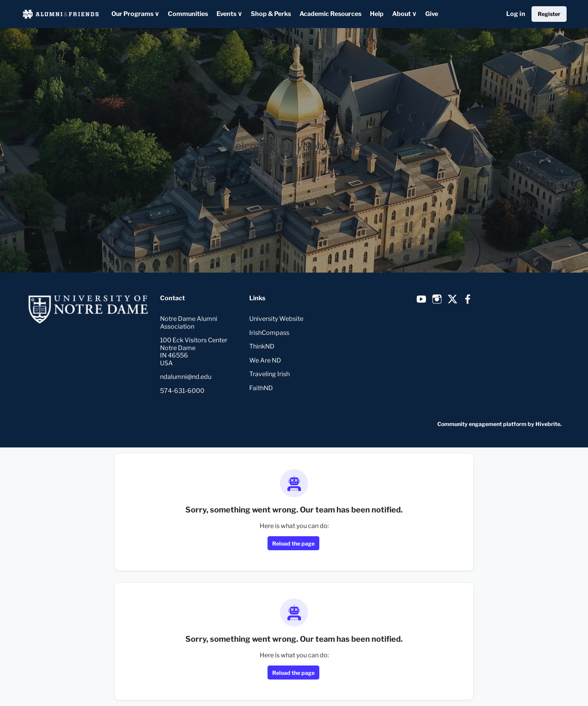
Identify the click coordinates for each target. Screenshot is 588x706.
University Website (276, 319)
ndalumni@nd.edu (186, 377)
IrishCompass (269, 333)
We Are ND (265, 360)
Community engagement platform (482, 424)
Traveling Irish (269, 374)
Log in (516, 14)
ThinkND (262, 346)
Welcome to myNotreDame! (294, 146)
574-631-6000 (182, 391)
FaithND (261, 388)
